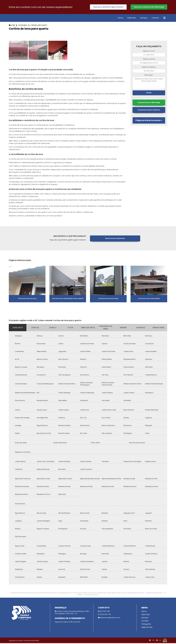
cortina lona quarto (39, 26)
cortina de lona (17, 126)
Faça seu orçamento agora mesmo (108, 7)
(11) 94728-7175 (104, 615)
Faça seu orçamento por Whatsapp (149, 7)
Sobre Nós (132, 19)
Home (120, 19)
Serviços (144, 19)
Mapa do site (147, 628)
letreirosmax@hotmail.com (109, 618)
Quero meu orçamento (115, 239)
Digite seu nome (149, 52)
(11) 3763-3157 (104, 612)
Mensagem (149, 76)
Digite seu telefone (149, 68)
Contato (155, 19)
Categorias (23, 26)
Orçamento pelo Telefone (149, 111)
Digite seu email (149, 60)
